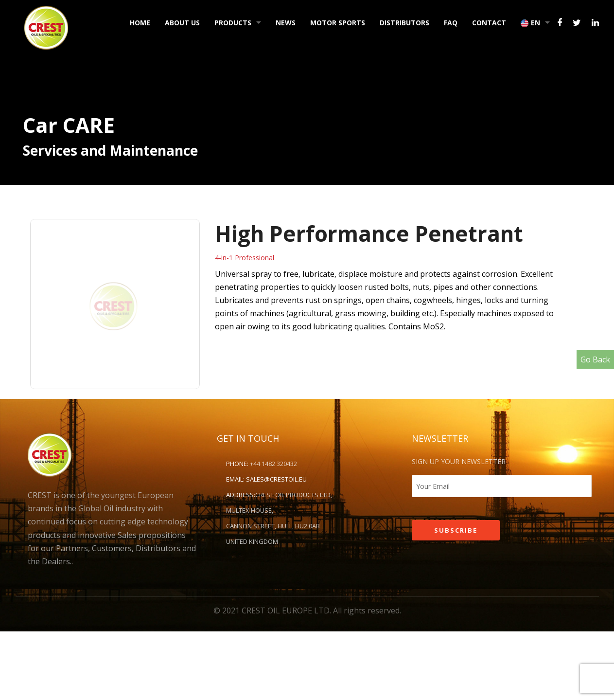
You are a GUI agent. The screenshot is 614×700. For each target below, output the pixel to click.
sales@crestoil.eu (276, 479)
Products (233, 23)
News (286, 23)
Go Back (595, 359)
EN (530, 23)
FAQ (451, 23)
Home (140, 23)
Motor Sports (338, 23)
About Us (182, 23)
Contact (489, 23)
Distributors (404, 23)
